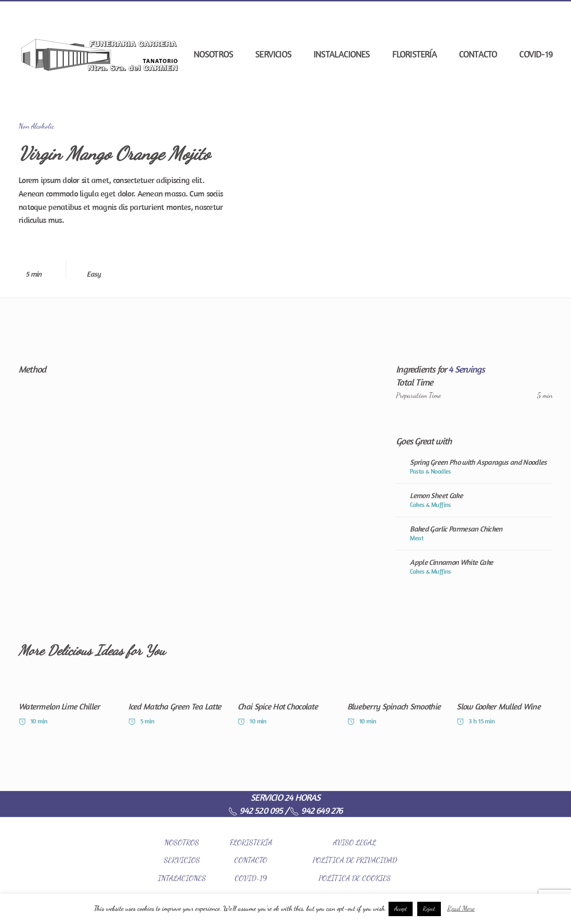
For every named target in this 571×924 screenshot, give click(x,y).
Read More (461, 908)
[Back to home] (100, 54)
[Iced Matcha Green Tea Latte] (176, 702)
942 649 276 (316, 810)
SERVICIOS (182, 860)
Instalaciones (342, 54)
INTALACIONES (182, 878)
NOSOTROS (182, 842)
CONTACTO (251, 860)
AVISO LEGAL (355, 842)
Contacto (478, 54)
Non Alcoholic (36, 126)
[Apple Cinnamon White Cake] (474, 567)
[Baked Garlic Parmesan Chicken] (474, 533)
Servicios (273, 54)
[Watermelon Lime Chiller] (66, 702)
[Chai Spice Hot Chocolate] (285, 702)
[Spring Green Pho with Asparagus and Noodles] (474, 467)
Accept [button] (401, 909)
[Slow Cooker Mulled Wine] (505, 702)
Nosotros (213, 54)
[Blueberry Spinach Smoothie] (395, 702)
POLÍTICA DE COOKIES (355, 878)
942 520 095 (255, 810)
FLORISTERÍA (251, 842)
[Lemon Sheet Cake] (474, 500)
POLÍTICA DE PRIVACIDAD (355, 860)
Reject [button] (429, 909)
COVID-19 (536, 54)
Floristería (414, 54)
